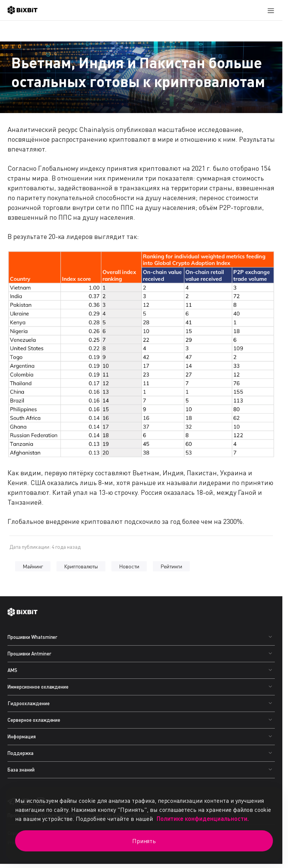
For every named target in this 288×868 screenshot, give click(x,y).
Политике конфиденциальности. (203, 818)
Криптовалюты (81, 566)
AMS (12, 670)
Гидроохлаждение (29, 703)
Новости (129, 566)
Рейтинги (171, 566)
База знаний (21, 770)
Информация (22, 736)
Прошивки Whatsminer (32, 637)
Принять (144, 841)
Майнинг (33, 566)
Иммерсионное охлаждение (38, 687)
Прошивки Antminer (29, 654)
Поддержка (21, 753)
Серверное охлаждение (34, 720)
